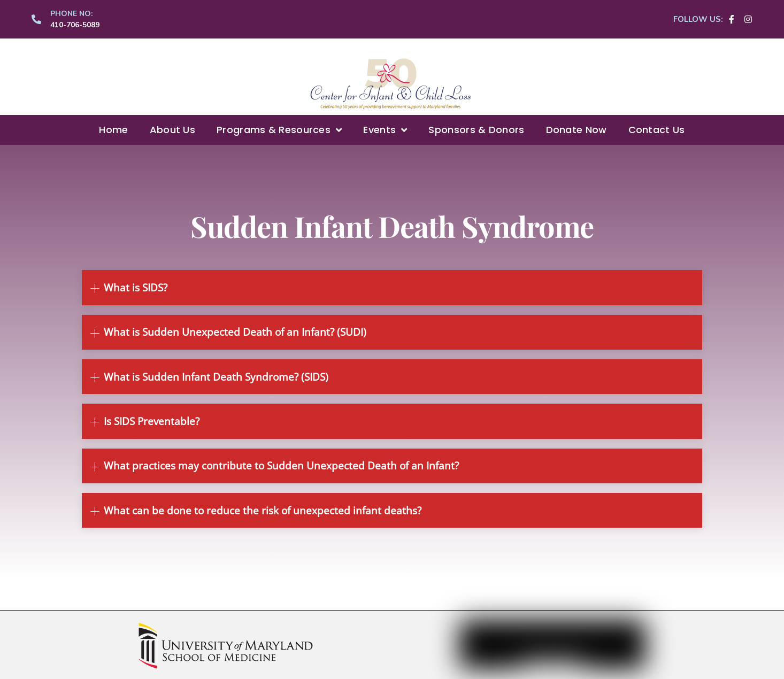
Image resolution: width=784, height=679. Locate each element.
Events (385, 130)
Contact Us (657, 130)
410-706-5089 (75, 25)
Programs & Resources (279, 130)
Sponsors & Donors (476, 130)
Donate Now (577, 130)
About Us (172, 130)
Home (113, 130)
